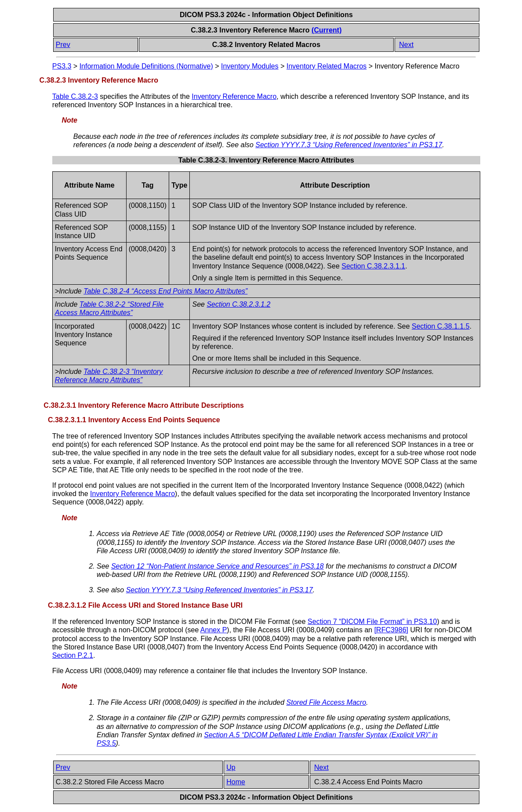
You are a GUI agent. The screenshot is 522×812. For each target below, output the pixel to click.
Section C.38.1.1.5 (441, 326)
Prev (63, 45)
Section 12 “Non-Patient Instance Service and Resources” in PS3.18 (217, 566)
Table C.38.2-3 (75, 96)
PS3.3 (62, 66)
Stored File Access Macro (326, 702)
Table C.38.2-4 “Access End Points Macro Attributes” (165, 291)
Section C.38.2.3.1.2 (238, 304)
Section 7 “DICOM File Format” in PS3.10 (372, 622)
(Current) (326, 30)
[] (391, 630)
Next (406, 45)
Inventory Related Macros (326, 66)
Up (231, 767)
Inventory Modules (250, 66)
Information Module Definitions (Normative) (146, 66)
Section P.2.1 (73, 655)
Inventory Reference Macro (234, 96)
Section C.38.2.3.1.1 (373, 266)
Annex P (214, 630)
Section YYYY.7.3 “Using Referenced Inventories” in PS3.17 (349, 145)
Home (236, 782)
